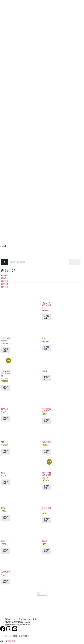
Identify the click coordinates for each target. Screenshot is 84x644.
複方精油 (5, 284)
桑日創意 (12, 641)
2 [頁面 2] (42, 594)
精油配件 (5, 275)
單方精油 (5, 281)
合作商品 (5, 287)
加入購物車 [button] (46, 317)
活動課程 (5, 278)
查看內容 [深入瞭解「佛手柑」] (46, 378)
